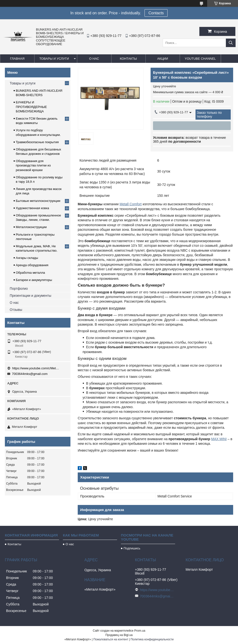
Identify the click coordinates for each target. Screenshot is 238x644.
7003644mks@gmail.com (30, 374)
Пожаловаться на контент (111, 639)
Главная (17, 59)
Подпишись (132, 548)
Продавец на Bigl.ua (119, 635)
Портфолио (19, 289)
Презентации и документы (30, 296)
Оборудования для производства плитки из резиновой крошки (33, 165)
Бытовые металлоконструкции (38, 201)
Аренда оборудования (32, 265)
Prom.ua (140, 631)
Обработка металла (30, 273)
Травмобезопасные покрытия (37, 142)
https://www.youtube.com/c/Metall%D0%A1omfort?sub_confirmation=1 (36, 368)
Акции (163, 59)
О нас (94, 59)
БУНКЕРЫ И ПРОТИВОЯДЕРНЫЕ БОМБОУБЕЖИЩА (31, 107)
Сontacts (156, 13)
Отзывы (16, 310)
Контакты (128, 59)
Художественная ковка (32, 208)
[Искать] (231, 43)
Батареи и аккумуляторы (34, 280)
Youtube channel (200, 59)
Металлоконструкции (31, 227)
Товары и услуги (54, 59)
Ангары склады (27, 258)
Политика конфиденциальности (152, 639)
